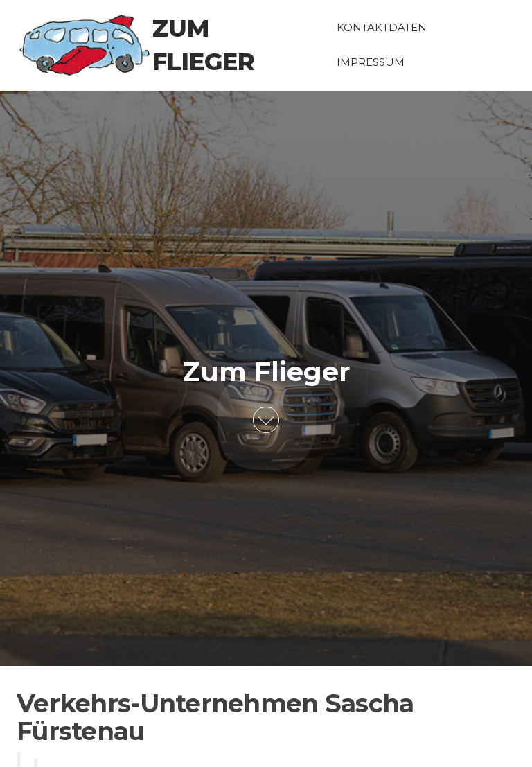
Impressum (371, 62)
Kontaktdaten (382, 27)
